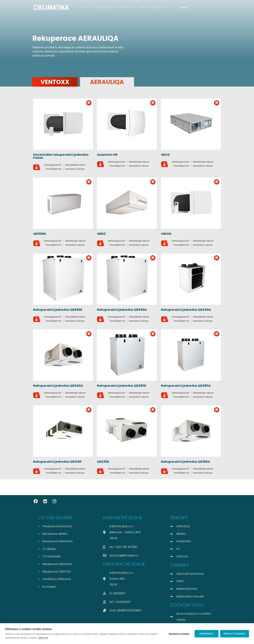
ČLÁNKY (144, 7)
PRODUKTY (128, 7)
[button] (202, 162)
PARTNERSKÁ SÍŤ (107, 7)
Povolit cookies (235, 634)
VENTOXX (55, 82)
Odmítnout (207, 634)
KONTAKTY (159, 7)
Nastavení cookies (179, 634)
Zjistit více (43, 638)
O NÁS (88, 7)
